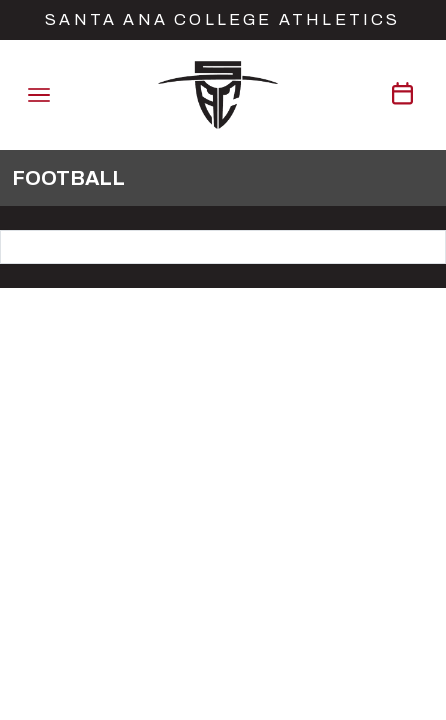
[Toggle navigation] (39, 95)
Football (68, 178)
